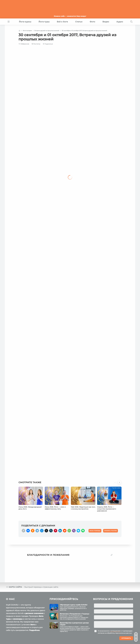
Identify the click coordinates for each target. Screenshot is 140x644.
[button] (116, 484)
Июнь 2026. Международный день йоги (30, 508)
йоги (33, 625)
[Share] (48, 44)
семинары (18, 619)
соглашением (115, 631)
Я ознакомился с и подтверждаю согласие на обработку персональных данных (115, 632)
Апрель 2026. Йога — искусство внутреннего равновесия (107, 509)
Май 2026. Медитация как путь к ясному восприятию (83, 508)
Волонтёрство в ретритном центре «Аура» (74, 624)
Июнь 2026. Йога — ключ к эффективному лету (55, 508)
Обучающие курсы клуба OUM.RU (74, 605)
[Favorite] (24, 44)
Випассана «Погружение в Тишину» (75, 614)
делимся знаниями (34, 613)
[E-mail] (36, 44)
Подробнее (34, 630)
